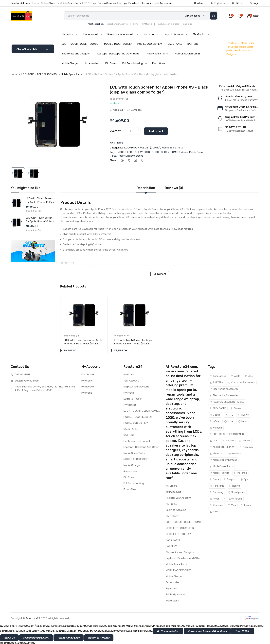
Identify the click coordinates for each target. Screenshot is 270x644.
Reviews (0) (174, 188)
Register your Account (123, 34)
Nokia (214, 480)
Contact (197, 3)
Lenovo (244, 441)
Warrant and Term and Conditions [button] (207, 631)
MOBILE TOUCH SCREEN (118, 44)
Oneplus (230, 480)
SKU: (112, 143)
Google (215, 415)
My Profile (151, 34)
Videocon (216, 506)
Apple (185, 152)
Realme (235, 486)
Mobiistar (235, 454)
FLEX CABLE (218, 409)
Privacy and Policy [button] (69, 638)
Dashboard (88, 375)
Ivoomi (243, 422)
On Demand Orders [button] (168, 631)
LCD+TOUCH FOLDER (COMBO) (39, 75)
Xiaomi (246, 506)
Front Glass (159, 64)
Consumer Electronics (241, 383)
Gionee (236, 409)
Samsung (216, 493)
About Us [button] (9, 638)
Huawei (244, 415)
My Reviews (88, 387)
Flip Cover (111, 64)
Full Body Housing (135, 64)
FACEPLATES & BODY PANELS (227, 402)
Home (14, 75)
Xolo (214, 512)
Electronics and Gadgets (76, 54)
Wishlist (116, 110)
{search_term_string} (118, 24)
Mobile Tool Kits (219, 473)
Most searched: (97, 24)
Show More (160, 274)
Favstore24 (33, 619)
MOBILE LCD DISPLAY (150, 44)
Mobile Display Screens (130, 156)
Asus (249, 376)
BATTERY (193, 44)
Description (146, 188)
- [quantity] (138, 133)
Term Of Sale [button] (243, 631)
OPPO (136, 24)
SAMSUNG (148, 24)
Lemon (228, 441)
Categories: (116, 148)
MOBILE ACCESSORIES (188, 54)
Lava (214, 441)
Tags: (113, 152)
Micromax (246, 447)
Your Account (92, 34)
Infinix (215, 422)
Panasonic (217, 486)
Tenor (214, 499)
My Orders (70, 34)
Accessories (92, 64)
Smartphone (236, 493)
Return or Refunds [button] (99, 638)
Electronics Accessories (224, 389)
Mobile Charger (70, 64)
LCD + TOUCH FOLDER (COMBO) (80, 44)
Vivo (232, 506)
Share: (113, 161)
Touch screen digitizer (169, 24)
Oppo (245, 480)
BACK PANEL (175, 44)
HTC (229, 415)
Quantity (115, 131)
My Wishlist (201, 34)
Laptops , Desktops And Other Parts (118, 54)
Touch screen (233, 499)
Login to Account (176, 34)
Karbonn (216, 428)
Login (254, 3)
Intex (229, 422)
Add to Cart (156, 131)
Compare (134, 110)
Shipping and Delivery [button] (36, 638)
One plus (188, 24)
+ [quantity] (138, 129)
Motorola (241, 473)
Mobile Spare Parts (157, 54)
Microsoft (217, 454)
